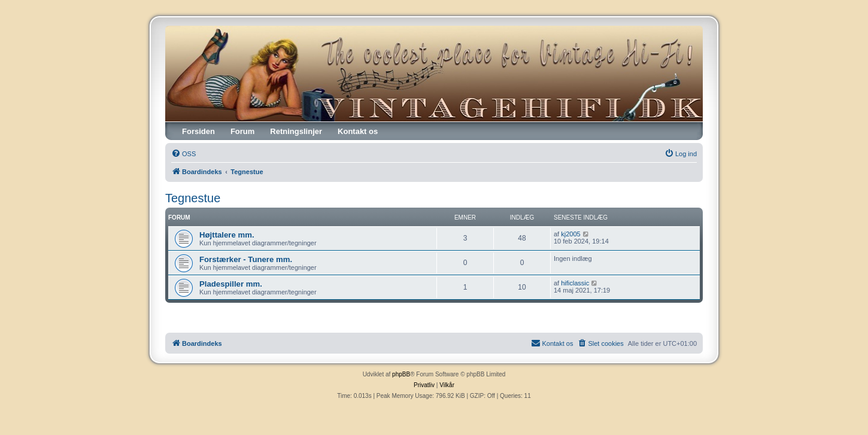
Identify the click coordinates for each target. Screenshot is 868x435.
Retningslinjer (296, 131)
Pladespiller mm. (231, 284)
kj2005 (570, 234)
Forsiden (198, 131)
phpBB (401, 374)
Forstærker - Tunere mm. (246, 259)
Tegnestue (193, 198)
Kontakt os (358, 131)
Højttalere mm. (227, 235)
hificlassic (575, 283)
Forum (242, 131)
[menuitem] (183, 154)
